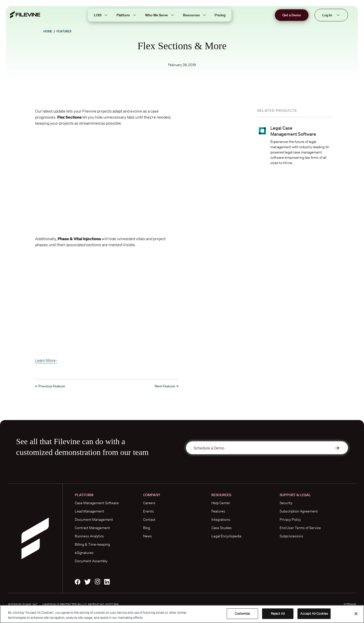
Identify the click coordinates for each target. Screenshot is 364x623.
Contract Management (92, 528)
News (147, 536)
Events (148, 511)
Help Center (221, 503)
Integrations (221, 520)
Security (286, 503)
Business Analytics (89, 536)
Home (48, 31)
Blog (147, 528)
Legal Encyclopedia (226, 536)
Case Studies (222, 528)
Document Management (94, 520)
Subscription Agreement (299, 511)
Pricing (220, 15)
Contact (149, 520)
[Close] (356, 614)
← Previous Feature (50, 386)
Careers (149, 503)
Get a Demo (292, 15)
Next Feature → (166, 386)
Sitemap (350, 605)
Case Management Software (97, 503)
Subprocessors (291, 536)
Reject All (278, 614)
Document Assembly (91, 561)
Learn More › (46, 360)
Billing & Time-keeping (92, 544)
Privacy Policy (290, 520)
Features (64, 31)
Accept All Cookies (314, 614)
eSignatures (84, 553)
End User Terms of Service (300, 528)
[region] (182, 614)
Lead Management (89, 511)
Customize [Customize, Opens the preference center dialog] (242, 614)
